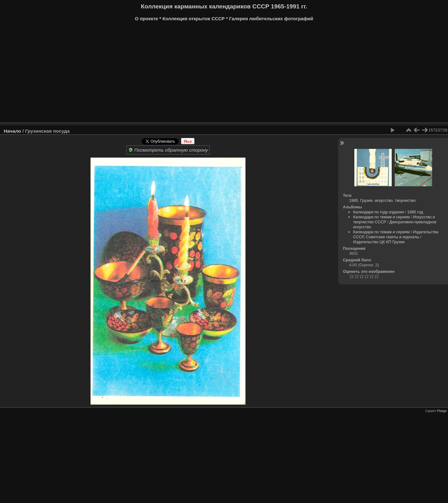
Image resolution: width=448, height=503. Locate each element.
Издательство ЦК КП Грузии (379, 242)
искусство (384, 200)
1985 (353, 200)
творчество (405, 200)
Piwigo (442, 411)
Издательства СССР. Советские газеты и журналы (396, 234)
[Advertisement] (191, 74)
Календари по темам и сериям (381, 217)
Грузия (366, 200)
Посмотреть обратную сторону (168, 150)
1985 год (415, 212)
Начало (12, 131)
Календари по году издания (378, 212)
